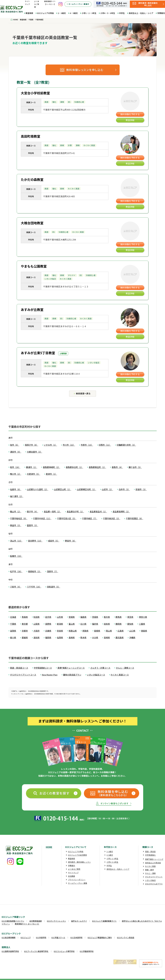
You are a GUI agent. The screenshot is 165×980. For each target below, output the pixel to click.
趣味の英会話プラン (72, 675)
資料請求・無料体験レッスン (79, 862)
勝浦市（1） (32, 467)
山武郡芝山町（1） (62, 489)
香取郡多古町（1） (74, 467)
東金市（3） (16, 525)
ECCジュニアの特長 (45, 13)
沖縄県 (132, 637)
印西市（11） (105, 445)
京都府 (25, 631)
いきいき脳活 (150, 880)
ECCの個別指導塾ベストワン (13, 921)
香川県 (13, 637)
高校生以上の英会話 (153, 863)
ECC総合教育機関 (9, 937)
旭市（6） (15, 445)
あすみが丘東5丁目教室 (38, 353)
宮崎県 (107, 637)
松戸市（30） (16, 571)
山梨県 (37, 624)
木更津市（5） (34, 474)
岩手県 (48, 617)
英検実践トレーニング (154, 859)
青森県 (25, 617)
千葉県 (13, 624)
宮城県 (72, 617)
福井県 (95, 624)
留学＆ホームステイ (79, 921)
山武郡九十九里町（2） (38, 489)
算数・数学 (149, 870)
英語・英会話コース (19, 668)
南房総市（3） (35, 571)
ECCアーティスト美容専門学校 (36, 951)
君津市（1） (51, 474)
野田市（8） (71, 541)
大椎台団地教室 (32, 223)
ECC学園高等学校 (87, 951)
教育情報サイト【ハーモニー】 (27, 924)
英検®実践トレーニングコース (71, 668)
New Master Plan (50, 675)
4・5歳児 (74, 13)
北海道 (13, 617)
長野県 (48, 624)
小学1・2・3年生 (89, 13)
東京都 (25, 624)
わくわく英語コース (120, 675)
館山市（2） (16, 511)
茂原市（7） (52, 571)
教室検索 (29, 13)
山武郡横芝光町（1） (86, 489)
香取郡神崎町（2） (51, 467)
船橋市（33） (16, 556)
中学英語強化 (150, 855)
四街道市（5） (53, 587)
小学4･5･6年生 (112, 862)
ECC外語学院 (41, 937)
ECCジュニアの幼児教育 (77, 855)
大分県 (95, 637)
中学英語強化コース (43, 668)
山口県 (132, 631)
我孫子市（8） (32, 445)
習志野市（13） (35, 541)
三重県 (142, 624)
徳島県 (144, 631)
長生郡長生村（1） (98, 511)
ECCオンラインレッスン (57, 921)
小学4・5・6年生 (108, 13)
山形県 (60, 617)
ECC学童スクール (58, 937)
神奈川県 (143, 617)
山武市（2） (107, 489)
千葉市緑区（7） (90, 518)
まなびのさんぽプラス (154, 884)
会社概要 (72, 876)
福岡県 (48, 637)
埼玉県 (130, 617)
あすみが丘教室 (32, 310)
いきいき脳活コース (96, 675)
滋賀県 (13, 631)
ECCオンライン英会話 (126, 937)
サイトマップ (73, 873)
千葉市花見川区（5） (67, 518)
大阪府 (37, 631)
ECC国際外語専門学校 (10, 951)
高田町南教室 (31, 136)
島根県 (97, 631)
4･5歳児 (110, 855)
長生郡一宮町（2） (52, 511)
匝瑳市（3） (141, 489)
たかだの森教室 (32, 179)
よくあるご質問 (37, 4)
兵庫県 (48, 631)
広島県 (121, 631)
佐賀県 (60, 637)
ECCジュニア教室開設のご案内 (100, 937)
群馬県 (119, 617)
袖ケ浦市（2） (17, 496)
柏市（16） (15, 467)
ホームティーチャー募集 (78, 883)
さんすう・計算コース (100, 668)
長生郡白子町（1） (75, 511)
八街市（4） (16, 587)
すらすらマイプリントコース (23, 675)
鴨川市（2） (16, 474)
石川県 (83, 624)
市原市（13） (87, 445)
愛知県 (130, 624)
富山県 (72, 624)
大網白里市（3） (35, 452)
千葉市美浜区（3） (112, 518)
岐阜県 (107, 624)
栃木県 (107, 617)
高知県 (37, 637)
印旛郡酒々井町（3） (126, 445)
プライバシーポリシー (77, 880)
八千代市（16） (34, 587)
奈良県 (60, 631)
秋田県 (37, 617)
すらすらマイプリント (154, 877)
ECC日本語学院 (76, 937)
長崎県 (72, 637)
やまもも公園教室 (34, 266)
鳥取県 (85, 631)
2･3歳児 (110, 852)
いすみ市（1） (50, 445)
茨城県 (95, 617)
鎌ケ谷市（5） (135, 467)
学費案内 (72, 866)
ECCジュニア (26, 937)
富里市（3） (33, 525)
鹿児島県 (120, 637)
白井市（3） (124, 489)
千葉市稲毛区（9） (19, 518)
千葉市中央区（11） (42, 518)
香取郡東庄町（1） (97, 467)
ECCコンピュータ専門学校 (64, 951)
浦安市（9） (16, 452)
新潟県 (60, 624)
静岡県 (119, 624)
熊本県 (83, 637)
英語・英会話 (150, 852)
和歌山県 (73, 631)
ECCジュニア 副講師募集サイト (104, 921)
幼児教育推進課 (36, 921)
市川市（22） (69, 445)
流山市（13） (16, 541)
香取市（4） (117, 467)
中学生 (122, 13)
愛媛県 (25, 637)
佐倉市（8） (16, 489)
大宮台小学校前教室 (35, 93)
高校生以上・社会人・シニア (141, 13)
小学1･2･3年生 (112, 859)
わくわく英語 (150, 866)
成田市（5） (54, 541)
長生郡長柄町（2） (121, 511)
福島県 (83, 617)
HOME (49, 847)
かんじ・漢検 (150, 873)
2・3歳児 (62, 13)
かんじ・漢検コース (125, 668)
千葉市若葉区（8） (134, 518)
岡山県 (109, 631)
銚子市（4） (33, 511)
